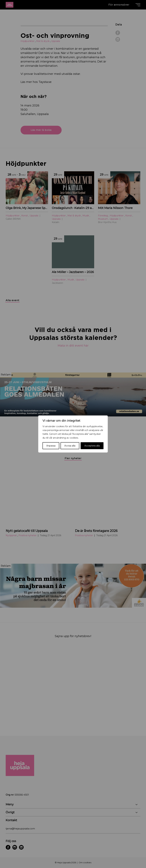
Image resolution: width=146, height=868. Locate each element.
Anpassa (51, 446)
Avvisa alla (70, 446)
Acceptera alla (92, 446)
